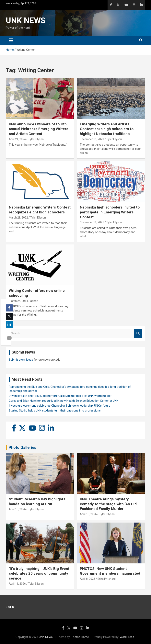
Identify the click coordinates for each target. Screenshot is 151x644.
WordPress (127, 637)
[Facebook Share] (9, 308)
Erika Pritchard (107, 579)
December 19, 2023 (92, 139)
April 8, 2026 (87, 579)
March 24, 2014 (18, 301)
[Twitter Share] (9, 316)
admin (34, 301)
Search (138, 333)
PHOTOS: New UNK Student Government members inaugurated (110, 571)
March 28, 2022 (18, 218)
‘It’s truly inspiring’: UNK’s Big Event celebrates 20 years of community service (39, 573)
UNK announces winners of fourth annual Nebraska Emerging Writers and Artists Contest (39, 129)
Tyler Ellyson (36, 139)
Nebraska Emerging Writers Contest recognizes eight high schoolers (40, 210)
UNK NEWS (26, 21)
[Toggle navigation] (11, 40)
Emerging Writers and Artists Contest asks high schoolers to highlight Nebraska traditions (107, 129)
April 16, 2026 (17, 509)
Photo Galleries (23, 447)
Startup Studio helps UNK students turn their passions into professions (55, 411)
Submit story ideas (21, 360)
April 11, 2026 (17, 584)
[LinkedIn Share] (9, 324)
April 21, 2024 (17, 139)
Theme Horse (80, 637)
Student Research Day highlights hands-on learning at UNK (37, 502)
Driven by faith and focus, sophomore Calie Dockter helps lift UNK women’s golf (60, 396)
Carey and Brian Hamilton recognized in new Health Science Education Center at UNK (64, 401)
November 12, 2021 (92, 222)
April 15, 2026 (88, 514)
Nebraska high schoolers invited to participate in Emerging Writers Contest (110, 212)
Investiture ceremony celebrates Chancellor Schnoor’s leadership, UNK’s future (60, 406)
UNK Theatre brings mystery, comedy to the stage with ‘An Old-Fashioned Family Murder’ (109, 504)
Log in (10, 607)
